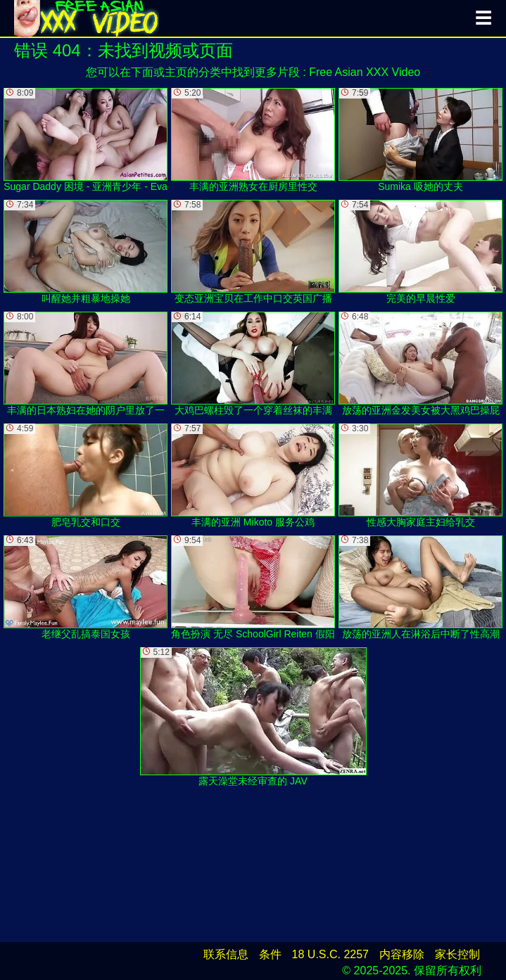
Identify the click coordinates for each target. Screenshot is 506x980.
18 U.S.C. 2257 (330, 954)
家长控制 (457, 954)
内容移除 (402, 954)
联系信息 (226, 954)
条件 (270, 954)
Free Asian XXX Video (365, 72)
